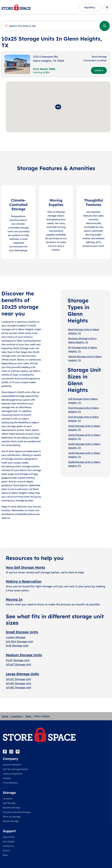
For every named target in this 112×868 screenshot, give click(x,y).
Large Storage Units (22, 674)
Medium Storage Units (24, 655)
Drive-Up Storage (12, 817)
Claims (6, 851)
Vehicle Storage (11, 821)
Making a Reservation (24, 581)
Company (11, 759)
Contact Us (8, 846)
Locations (17, 716)
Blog (5, 855)
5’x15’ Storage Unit (18, 660)
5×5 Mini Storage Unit (19, 642)
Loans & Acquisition (13, 774)
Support (9, 831)
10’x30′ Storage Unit (18, 687)
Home (5, 716)
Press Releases (10, 783)
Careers (7, 778)
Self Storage (9, 803)
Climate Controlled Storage (17, 812)
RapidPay (90, 7)
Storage (9, 793)
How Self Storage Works (25, 567)
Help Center (9, 837)
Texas (28, 716)
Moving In (14, 599)
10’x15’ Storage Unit (18, 679)
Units (99, 70)
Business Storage (11, 808)
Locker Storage (16, 637)
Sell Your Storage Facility (15, 769)
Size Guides (9, 842)
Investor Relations (12, 765)
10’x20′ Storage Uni (18, 683)
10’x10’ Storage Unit (18, 664)
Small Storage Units (22, 632)
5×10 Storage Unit (17, 646)
